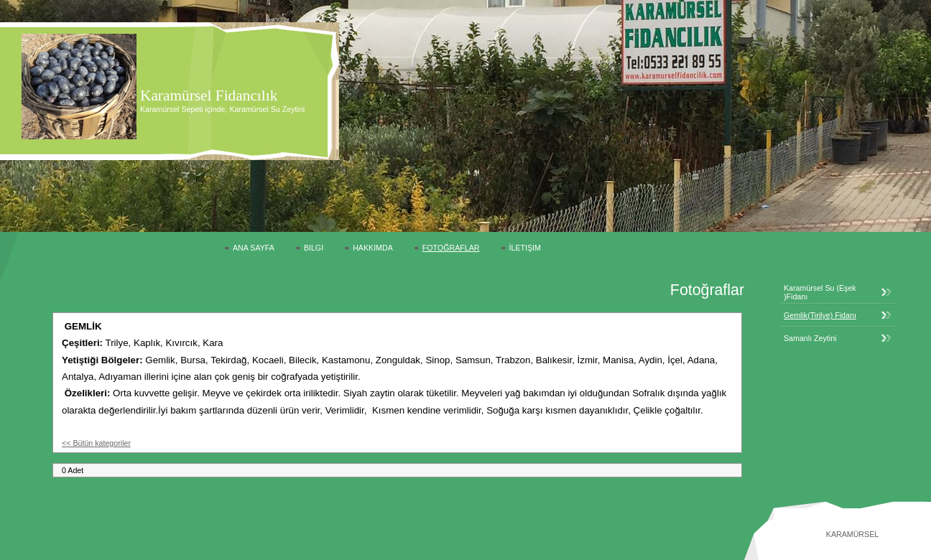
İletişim (525, 248)
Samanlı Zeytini (810, 338)
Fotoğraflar (451, 248)
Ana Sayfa (254, 248)
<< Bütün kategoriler (96, 443)
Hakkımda (373, 248)
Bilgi (314, 248)
